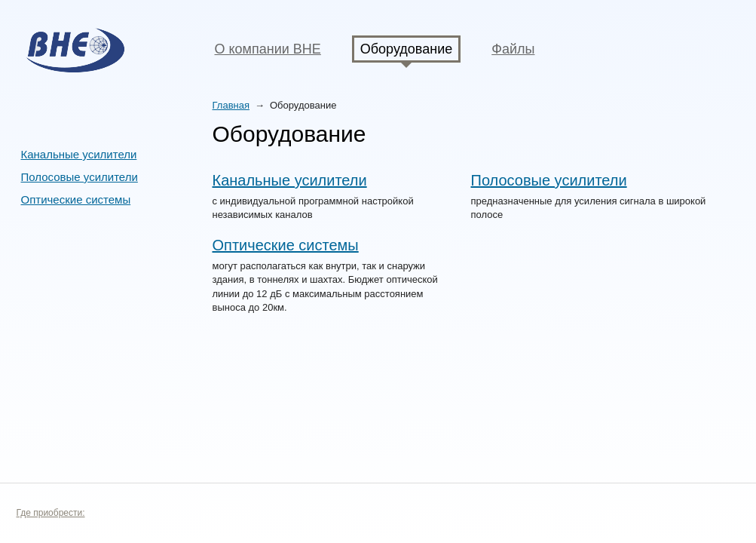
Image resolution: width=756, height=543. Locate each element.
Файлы (513, 49)
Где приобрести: (51, 513)
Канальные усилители (79, 154)
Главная (231, 105)
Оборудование (406, 49)
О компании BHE (268, 49)
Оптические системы (76, 199)
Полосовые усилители (80, 177)
